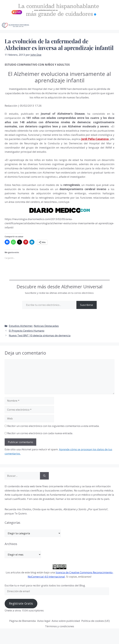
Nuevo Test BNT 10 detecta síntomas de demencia (40, 335)
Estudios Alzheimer (21, 326)
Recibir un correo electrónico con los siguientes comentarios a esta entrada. (53, 426)
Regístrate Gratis (21, 603)
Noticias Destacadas (46, 326)
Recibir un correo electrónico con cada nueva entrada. (40, 433)
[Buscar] (44, 476)
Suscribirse (87, 305)
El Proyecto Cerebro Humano (27, 331)
